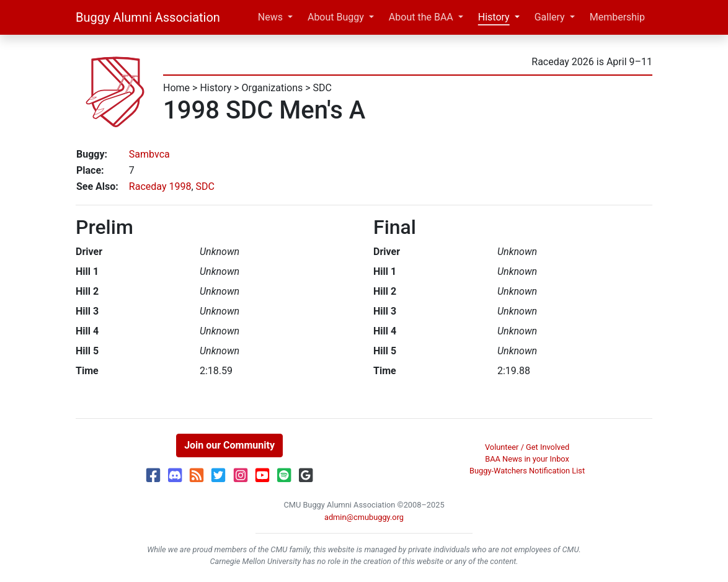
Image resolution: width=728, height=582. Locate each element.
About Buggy (336, 17)
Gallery (550, 17)
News (270, 17)
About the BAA (421, 17)
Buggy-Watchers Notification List (527, 471)
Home (176, 88)
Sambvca (149, 154)
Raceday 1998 (160, 186)
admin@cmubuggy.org (364, 517)
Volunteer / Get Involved (527, 447)
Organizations (273, 88)
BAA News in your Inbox (527, 459)
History (494, 17)
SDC (322, 88)
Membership (617, 17)
